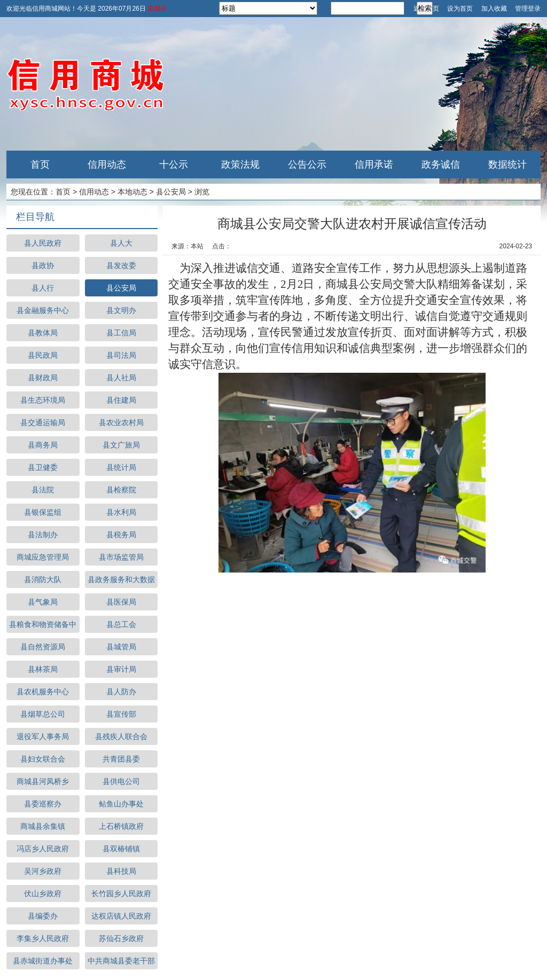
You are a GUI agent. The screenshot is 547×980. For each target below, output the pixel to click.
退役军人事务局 (43, 736)
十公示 (174, 164)
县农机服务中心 (43, 692)
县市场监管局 (121, 557)
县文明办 (121, 310)
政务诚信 (441, 164)
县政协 (43, 265)
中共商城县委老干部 (121, 961)
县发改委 (121, 265)
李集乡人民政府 (43, 938)
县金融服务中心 (43, 310)
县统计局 (121, 467)
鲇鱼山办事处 (121, 804)
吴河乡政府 (43, 871)
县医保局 (121, 602)
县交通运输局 (43, 422)
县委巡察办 (43, 804)
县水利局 (121, 512)
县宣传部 (121, 714)
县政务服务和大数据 (121, 579)
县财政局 (43, 378)
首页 (40, 164)
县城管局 (121, 647)
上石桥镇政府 (121, 826)
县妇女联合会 (43, 759)
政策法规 (240, 164)
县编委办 (43, 916)
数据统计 (507, 164)
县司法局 (121, 355)
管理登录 (528, 9)
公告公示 (307, 164)
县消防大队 (43, 579)
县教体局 (43, 333)
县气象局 (43, 602)
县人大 (121, 243)
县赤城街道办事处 (43, 961)
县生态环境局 (43, 400)
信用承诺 (374, 164)
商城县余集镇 (43, 826)
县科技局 (121, 871)
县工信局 (121, 333)
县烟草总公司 (43, 714)
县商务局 (43, 445)
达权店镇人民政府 (121, 916)
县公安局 (171, 192)
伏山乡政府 (43, 893)
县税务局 (121, 535)
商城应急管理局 (43, 557)
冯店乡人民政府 (43, 849)
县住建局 (121, 400)
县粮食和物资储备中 (43, 624)
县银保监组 (43, 512)
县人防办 (121, 692)
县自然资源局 (43, 647)
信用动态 (107, 164)
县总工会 (121, 624)
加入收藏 (494, 9)
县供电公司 (121, 781)
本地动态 (132, 192)
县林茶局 (43, 669)
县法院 (43, 490)
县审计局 (121, 669)
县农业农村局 (121, 422)
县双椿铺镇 (121, 849)
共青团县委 (121, 759)
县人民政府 (43, 243)
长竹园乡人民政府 (121, 893)
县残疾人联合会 (121, 736)
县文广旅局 (121, 445)
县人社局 (121, 378)
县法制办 (43, 535)
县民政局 (43, 355)
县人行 (43, 288)
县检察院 (121, 490)
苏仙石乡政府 (121, 938)
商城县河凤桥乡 (43, 781)
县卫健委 (43, 467)
